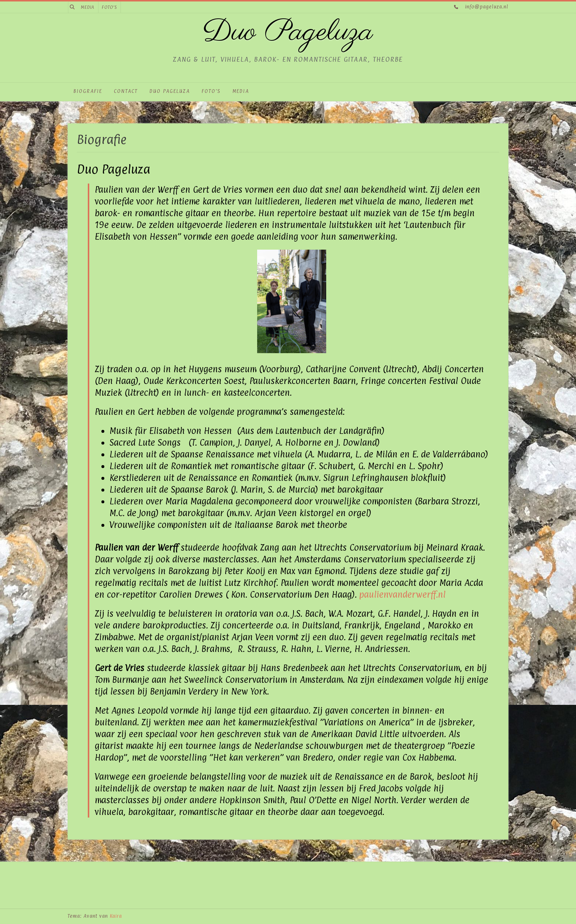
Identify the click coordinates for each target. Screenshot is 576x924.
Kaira (116, 916)
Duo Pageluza (288, 32)
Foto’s (109, 7)
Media (88, 7)
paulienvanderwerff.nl (402, 594)
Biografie (88, 91)
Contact (126, 91)
